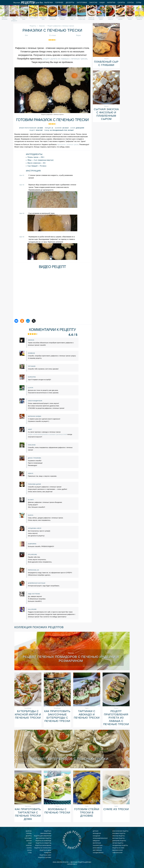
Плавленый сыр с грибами (106, 63)
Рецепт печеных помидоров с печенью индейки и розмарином (71, 659)
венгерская (97, 843)
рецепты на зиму (45, 855)
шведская (96, 841)
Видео (79, 35)
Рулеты (116, 708)
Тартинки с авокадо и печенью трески (87, 714)
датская (96, 831)
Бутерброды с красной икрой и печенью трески (28, 714)
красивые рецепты (119, 833)
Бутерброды (28, 708)
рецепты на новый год (43, 843)
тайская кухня (117, 853)
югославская (97, 848)
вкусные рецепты (118, 838)
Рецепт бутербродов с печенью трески (71, 759)
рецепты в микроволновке (46, 832)
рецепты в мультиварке (43, 845)
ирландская (97, 833)
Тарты (87, 708)
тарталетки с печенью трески (68, 144)
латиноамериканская (100, 838)
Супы (139, 3)
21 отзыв (52, 35)
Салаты (121, 3)
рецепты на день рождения (45, 851)
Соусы (130, 3)
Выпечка (49, 3)
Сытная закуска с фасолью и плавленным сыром (106, 114)
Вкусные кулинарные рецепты (72, 840)
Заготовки (82, 3)
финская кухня (117, 850)
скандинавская (98, 853)
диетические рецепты (44, 838)
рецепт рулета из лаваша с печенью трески (65, 59)
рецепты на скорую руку (43, 848)
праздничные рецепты (120, 845)
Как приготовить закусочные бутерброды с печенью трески (57, 716)
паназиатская (98, 845)
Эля (26, 35)
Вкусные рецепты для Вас (28, 3)
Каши (102, 3)
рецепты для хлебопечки (43, 836)
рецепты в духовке (45, 857)
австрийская (97, 850)
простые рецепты (119, 836)
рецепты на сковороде (43, 841)
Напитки (111, 3)
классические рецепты (120, 831)
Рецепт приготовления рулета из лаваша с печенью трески (116, 718)
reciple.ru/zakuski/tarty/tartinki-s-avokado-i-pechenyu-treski (48, 434)
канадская (96, 836)
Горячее (59, 3)
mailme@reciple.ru (72, 864)
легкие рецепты (118, 843)
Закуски (93, 3)
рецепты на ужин (118, 848)
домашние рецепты (119, 841)
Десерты (70, 3)
